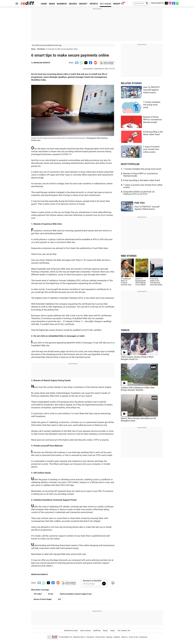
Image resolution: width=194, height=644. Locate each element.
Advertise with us (79, 637)
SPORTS (94, 4)
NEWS (52, 4)
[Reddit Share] (95, 63)
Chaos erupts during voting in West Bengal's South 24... (137, 358)
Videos (113, 631)
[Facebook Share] (90, 63)
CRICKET (83, 4)
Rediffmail (97, 631)
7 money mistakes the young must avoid (152, 105)
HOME (44, 4)
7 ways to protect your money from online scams (151, 149)
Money (105, 631)
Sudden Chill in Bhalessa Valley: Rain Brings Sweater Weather (138, 389)
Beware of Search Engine (43, 599)
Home (33, 49)
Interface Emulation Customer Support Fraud (76, 594)
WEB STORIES (129, 256)
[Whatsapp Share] (81, 63)
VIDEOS (125, 330)
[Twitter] (166, 3)
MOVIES (73, 4)
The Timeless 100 (124, 631)
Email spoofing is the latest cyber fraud (142, 180)
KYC (60, 599)
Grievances (143, 637)
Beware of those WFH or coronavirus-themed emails (153, 120)
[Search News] (146, 3)
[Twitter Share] (86, 63)
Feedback (117, 637)
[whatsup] (177, 3)
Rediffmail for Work (71, 631)
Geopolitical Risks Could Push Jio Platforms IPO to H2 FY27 (139, 193)
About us (124, 637)
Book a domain (85, 631)
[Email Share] (76, 63)
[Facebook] (174, 3)
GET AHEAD (106, 4)
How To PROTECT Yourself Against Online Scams (152, 90)
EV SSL (51, 594)
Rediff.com (68, 637)
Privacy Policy (100, 637)
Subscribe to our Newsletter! (92, 581)
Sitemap (109, 637)
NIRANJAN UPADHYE (42, 63)
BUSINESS (62, 4)
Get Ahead (41, 49)
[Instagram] (170, 3)
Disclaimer (90, 637)
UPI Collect (38, 594)
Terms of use (133, 637)
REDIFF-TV (119, 4)
